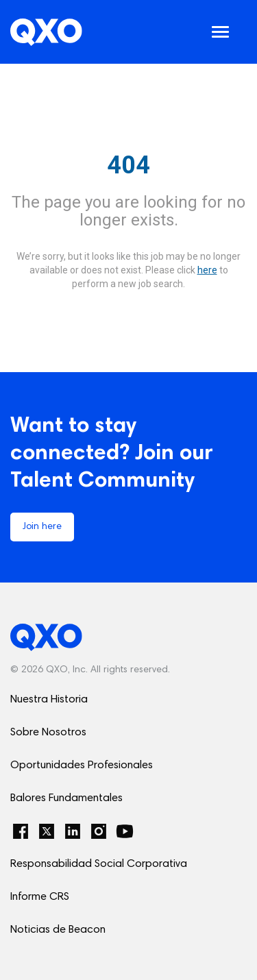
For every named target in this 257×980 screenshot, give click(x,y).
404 (128, 165)
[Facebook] (21, 831)
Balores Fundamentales (66, 798)
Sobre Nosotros (48, 733)
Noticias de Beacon (58, 930)
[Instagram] (99, 831)
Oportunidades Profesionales (82, 765)
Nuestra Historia (49, 700)
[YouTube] (125, 831)
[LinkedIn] (73, 831)
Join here (42, 527)
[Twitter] (47, 831)
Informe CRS (40, 897)
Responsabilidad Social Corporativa (99, 864)
